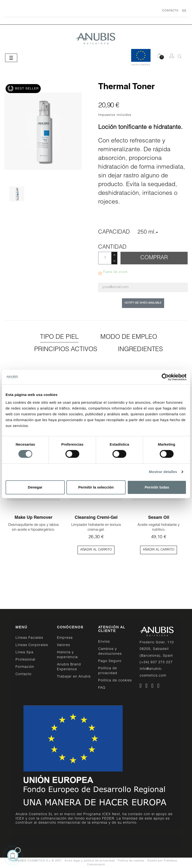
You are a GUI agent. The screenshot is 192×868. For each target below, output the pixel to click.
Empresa (65, 638)
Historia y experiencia (67, 655)
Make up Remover (33, 518)
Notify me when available (143, 303)
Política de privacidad (108, 671)
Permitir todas (157, 487)
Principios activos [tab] (66, 350)
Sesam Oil (159, 518)
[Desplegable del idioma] (182, 11)
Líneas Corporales (32, 645)
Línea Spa (24, 653)
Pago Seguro (110, 661)
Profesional (25, 660)
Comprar (154, 258)
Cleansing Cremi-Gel (96, 518)
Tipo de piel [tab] (59, 337)
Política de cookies (115, 681)
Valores (64, 645)
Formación (25, 667)
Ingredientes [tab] (140, 350)
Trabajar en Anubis (74, 677)
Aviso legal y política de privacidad (90, 861)
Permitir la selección (96, 487)
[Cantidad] (105, 258)
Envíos (104, 642)
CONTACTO (170, 11)
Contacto (24, 674)
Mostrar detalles (163, 472)
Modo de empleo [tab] (129, 337)
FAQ (102, 688)
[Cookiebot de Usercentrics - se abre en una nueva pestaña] (165, 377)
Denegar (35, 487)
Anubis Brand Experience (69, 667)
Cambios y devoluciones (110, 652)
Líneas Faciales (29, 638)
